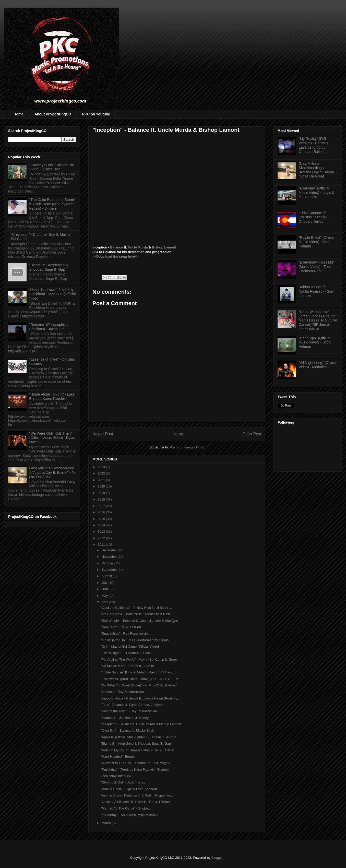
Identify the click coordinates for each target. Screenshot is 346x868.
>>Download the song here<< (116, 257)
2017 (102, 506)
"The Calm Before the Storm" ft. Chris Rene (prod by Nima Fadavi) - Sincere (52, 204)
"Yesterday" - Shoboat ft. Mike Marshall (129, 815)
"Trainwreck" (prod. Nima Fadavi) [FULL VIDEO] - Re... (141, 679)
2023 (102, 467)
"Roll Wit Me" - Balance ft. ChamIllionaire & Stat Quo (139, 621)
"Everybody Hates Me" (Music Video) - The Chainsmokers (317, 267)
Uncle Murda (138, 247)
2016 (102, 512)
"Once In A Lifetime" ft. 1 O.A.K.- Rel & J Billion (135, 802)
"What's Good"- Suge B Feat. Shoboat (129, 789)
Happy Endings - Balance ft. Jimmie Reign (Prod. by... (140, 698)
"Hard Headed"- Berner (118, 757)
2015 (102, 519)
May (105, 596)
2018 (102, 499)
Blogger (217, 858)
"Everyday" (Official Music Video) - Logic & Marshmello (317, 193)
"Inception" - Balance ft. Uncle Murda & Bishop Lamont (141, 724)
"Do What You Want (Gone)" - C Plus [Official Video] (139, 685)
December (110, 550)
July (105, 583)
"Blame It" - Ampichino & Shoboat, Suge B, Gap (136, 744)
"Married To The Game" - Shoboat (126, 808)
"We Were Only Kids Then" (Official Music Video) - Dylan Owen (52, 438)
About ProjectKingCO (53, 114)
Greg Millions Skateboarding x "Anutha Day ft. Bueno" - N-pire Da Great (52, 472)
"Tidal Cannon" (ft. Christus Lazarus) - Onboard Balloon (314, 217)
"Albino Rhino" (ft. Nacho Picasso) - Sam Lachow (317, 291)
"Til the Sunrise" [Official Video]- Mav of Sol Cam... (138, 672)
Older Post (252, 434)
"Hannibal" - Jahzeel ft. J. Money (125, 718)
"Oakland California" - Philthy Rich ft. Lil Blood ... (136, 608)
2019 (102, 493)
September (110, 570)
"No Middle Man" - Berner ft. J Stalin (127, 666)
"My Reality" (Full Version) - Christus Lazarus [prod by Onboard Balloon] (313, 145)
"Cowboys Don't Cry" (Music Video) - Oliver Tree (52, 167)
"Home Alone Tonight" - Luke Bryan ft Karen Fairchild (52, 396)
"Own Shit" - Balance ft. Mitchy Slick (127, 730)
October (108, 563)
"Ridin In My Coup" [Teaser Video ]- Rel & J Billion (137, 750)
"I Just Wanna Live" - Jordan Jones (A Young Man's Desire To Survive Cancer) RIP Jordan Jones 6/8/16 (318, 320)
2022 (102, 473)
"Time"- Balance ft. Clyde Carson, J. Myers (132, 705)
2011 (102, 545)
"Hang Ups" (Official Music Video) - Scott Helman (315, 342)
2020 (102, 486)
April (105, 602)
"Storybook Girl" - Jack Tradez (123, 782)
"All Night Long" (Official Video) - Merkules (318, 365)
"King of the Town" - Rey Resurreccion (129, 711)
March (107, 823)
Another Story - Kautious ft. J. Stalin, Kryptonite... (137, 795)
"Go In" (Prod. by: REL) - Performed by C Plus (135, 640)
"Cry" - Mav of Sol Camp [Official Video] (130, 646)
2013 (102, 532)
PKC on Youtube (96, 114)
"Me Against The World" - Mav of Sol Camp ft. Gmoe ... (141, 659)
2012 (102, 538)
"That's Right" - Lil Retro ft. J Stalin (126, 653)
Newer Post (103, 434)
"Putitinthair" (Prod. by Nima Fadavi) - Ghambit (135, 770)
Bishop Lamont (164, 247)
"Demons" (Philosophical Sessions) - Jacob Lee (49, 327)
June (106, 589)
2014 (102, 525)
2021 (102, 480)
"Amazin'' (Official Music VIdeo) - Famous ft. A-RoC (138, 737)
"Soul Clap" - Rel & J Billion (121, 627)
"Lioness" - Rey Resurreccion (122, 692)
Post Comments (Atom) (187, 447)
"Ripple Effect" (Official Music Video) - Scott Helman (317, 242)
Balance (116, 247)
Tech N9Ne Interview (116, 776)
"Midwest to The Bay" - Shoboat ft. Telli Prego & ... (137, 763)
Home (19, 114)
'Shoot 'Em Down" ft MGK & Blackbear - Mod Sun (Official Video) (53, 294)
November (110, 557)
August (107, 576)
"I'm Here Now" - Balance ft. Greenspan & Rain (135, 614)
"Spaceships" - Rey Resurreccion (125, 633)
